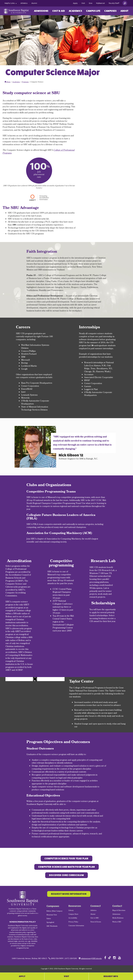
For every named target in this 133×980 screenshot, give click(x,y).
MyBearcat (100, 3)
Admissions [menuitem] (116, 914)
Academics (76, 11)
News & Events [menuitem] (96, 922)
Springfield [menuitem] (50, 923)
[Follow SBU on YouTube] (120, 958)
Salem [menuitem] (49, 919)
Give (91, 3)
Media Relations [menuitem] (118, 918)
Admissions (41, 11)
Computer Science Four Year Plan (66, 859)
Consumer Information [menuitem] (76, 926)
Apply (75, 3)
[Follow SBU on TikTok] (110, 957)
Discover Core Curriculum (66, 875)
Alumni (34, 3)
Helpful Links (11, 3)
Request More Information (69, 894)
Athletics (24, 3)
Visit (83, 3)
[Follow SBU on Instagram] (114, 958)
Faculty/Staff (114, 3)
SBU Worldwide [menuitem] (52, 926)
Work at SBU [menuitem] (117, 922)
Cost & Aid (59, 11)
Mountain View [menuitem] (52, 915)
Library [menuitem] (71, 911)
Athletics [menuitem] (93, 911)
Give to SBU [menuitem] (95, 918)
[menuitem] (11, 3)
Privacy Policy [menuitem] (73, 922)
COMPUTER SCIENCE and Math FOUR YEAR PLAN (66, 867)
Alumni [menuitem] (93, 914)
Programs (25, 82)
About (124, 11)
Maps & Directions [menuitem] (119, 911)
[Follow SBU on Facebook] (105, 958)
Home (8, 82)
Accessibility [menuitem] (73, 918)
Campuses (110, 11)
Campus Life (93, 11)
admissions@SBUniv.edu (91, 959)
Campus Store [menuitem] (73, 914)
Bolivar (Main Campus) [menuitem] (54, 911)
